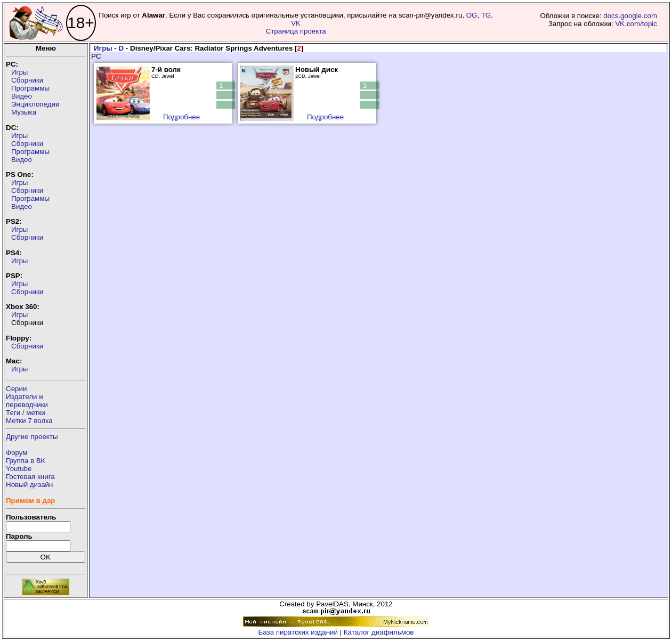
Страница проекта (296, 31)
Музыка (24, 112)
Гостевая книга (30, 477)
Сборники (27, 80)
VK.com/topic (636, 24)
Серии (16, 389)
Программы (30, 88)
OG (472, 15)
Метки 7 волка (29, 421)
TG (486, 15)
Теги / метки (26, 413)
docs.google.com (630, 16)
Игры (19, 72)
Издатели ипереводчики (27, 401)
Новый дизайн (29, 485)
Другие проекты (32, 437)
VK (296, 23)
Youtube (19, 469)
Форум (17, 453)
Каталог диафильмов (379, 632)
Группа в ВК (25, 461)
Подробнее (181, 117)
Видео (22, 96)
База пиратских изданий (298, 632)
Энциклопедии (35, 104)
